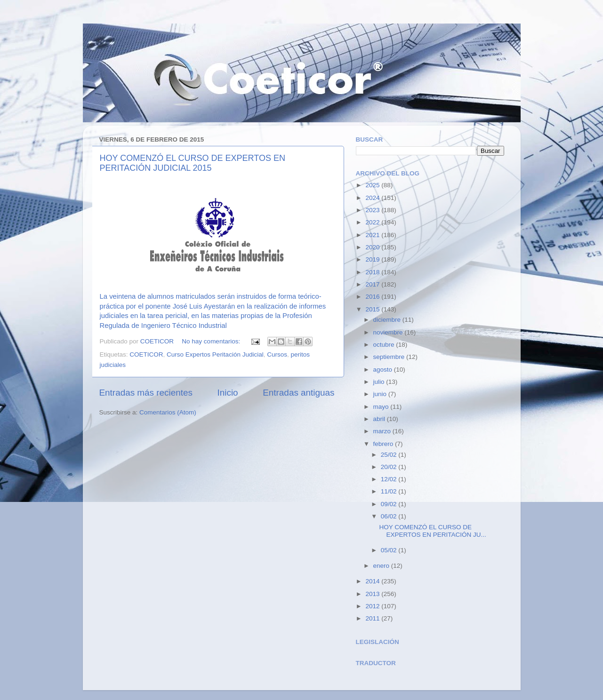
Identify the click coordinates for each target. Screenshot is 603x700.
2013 (373, 594)
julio (380, 382)
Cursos (277, 354)
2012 (373, 606)
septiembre (390, 357)
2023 (373, 210)
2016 (373, 297)
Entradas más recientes (146, 393)
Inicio (228, 393)
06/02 (390, 516)
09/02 (390, 504)
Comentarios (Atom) (168, 412)
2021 (373, 235)
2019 (373, 259)
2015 (373, 309)
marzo (383, 431)
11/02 (390, 491)
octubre (385, 345)
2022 (373, 222)
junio (381, 394)
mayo (382, 407)
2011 (373, 618)
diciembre (388, 320)
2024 (373, 198)
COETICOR (146, 354)
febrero (384, 444)
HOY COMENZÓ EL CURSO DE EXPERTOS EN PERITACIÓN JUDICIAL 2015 (193, 163)
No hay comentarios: (212, 341)
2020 (373, 247)
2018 (373, 272)
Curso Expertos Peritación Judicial (215, 354)
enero (382, 566)
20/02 (390, 467)
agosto (384, 370)
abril (380, 419)
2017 (373, 284)
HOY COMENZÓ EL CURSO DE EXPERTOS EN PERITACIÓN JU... (432, 531)
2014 (373, 581)
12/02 (390, 479)
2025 (373, 185)
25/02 (390, 455)
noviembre (389, 332)
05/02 (390, 550)
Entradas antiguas (298, 393)
